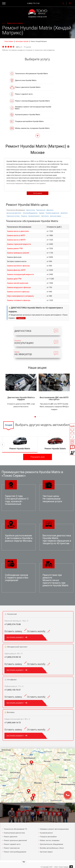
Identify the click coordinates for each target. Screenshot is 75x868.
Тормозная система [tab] (13, 216)
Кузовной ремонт (46, 833)
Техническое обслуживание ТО (15, 829)
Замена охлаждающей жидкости (20, 274)
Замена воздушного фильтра (19, 287)
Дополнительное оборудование (52, 844)
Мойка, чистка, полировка (50, 840)
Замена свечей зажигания (18, 283)
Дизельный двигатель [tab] (14, 213)
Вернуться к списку (15, 23)
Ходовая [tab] (42, 213)
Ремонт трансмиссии (12, 848)
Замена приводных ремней (18, 253)
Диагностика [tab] (31, 210)
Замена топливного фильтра (19, 300)
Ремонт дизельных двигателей (15, 840)
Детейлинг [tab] (64, 213)
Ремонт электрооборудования (15, 852)
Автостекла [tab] (45, 216)
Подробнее (21, 318)
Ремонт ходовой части (12, 844)
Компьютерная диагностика (14, 833)
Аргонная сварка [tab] (56, 216)
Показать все (37, 457)
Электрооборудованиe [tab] (30, 213)
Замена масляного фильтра (18, 266)
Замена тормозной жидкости (19, 244)
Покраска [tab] (24, 216)
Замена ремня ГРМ (15, 248)
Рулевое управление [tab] (52, 213)
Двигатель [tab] (50, 210)
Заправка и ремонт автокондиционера (54, 829)
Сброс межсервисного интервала (20, 296)
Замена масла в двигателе (18, 231)
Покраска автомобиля (48, 837)
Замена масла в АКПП (16, 235)
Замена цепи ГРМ (14, 279)
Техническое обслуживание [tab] (16, 210)
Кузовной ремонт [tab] (34, 216)
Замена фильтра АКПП (16, 270)
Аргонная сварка (46, 852)
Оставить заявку (16, 631)
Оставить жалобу (38, 631)
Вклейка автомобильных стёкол (52, 848)
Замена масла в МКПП (16, 240)
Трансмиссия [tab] (41, 210)
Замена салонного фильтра (18, 292)
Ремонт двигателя (11, 837)
